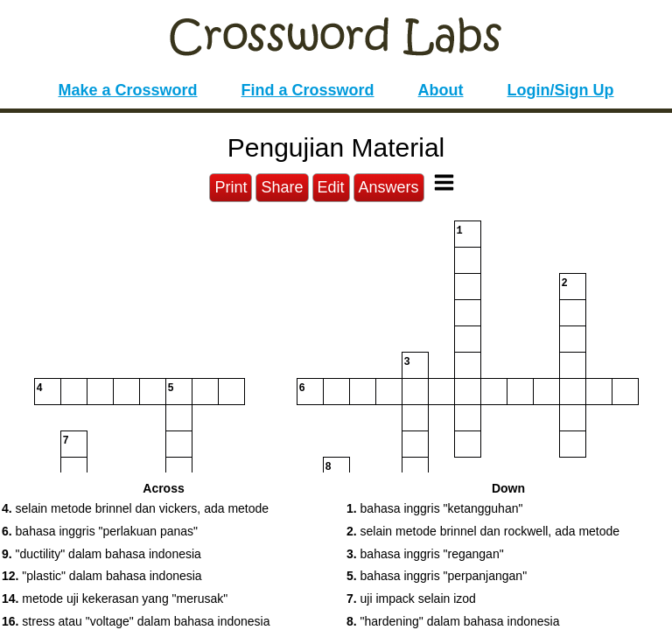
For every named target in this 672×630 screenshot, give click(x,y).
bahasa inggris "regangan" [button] (425, 554)
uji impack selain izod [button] (411, 598)
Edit (331, 187)
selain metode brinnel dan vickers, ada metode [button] (135, 508)
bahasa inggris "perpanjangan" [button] (437, 576)
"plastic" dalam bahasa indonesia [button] (102, 576)
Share (282, 187)
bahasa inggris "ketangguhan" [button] (434, 508)
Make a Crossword (127, 90)
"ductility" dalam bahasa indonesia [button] (101, 554)
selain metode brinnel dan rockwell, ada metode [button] (483, 531)
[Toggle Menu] (444, 182)
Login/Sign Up (561, 90)
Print (231, 187)
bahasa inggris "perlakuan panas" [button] (100, 531)
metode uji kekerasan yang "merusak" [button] (115, 598)
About (441, 90)
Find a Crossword (308, 90)
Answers (389, 187)
